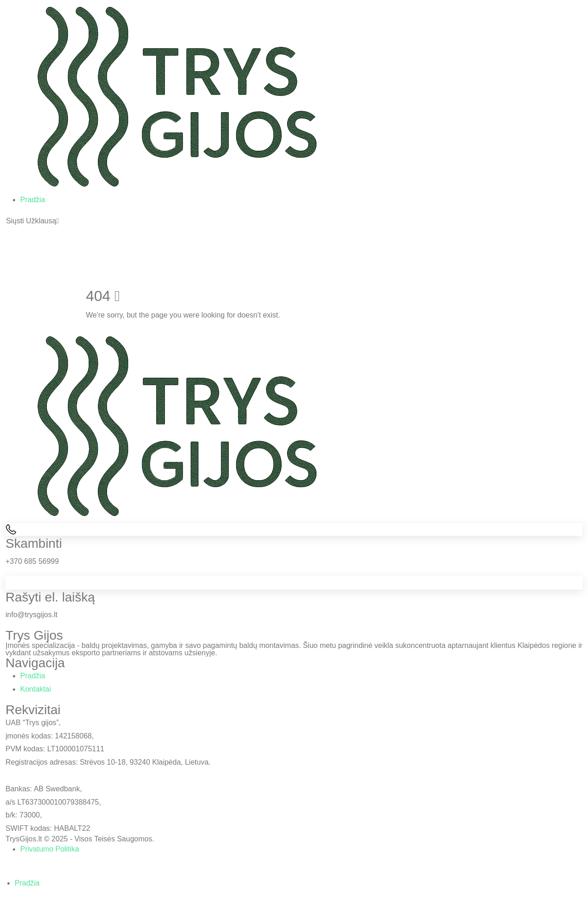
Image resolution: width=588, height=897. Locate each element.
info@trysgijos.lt (31, 615)
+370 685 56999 (32, 561)
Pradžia (33, 200)
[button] (32, 221)
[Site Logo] (177, 96)
